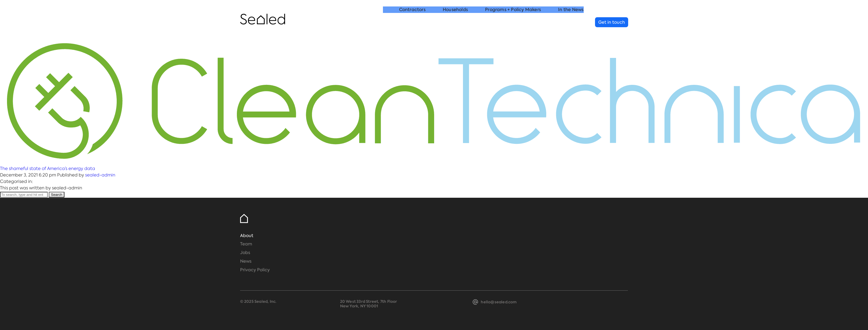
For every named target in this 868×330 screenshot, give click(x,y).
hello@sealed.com (499, 302)
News (246, 261)
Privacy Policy (255, 270)
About (247, 236)
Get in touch (612, 22)
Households (455, 22)
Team (246, 244)
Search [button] (57, 195)
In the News (571, 22)
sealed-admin (100, 175)
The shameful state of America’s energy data (48, 169)
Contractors (412, 22)
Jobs (245, 253)
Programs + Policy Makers (513, 22)
